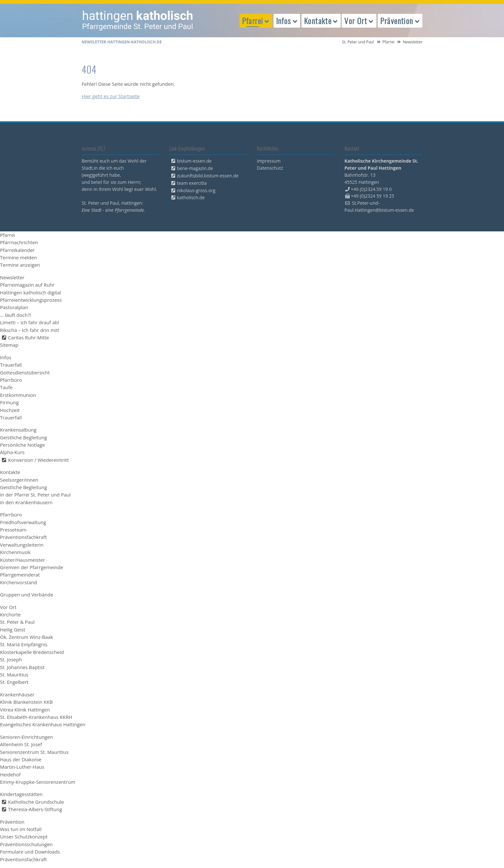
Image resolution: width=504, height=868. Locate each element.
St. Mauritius (14, 675)
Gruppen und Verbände (27, 595)
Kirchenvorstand (18, 582)
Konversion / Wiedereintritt (38, 460)
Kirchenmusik (15, 552)
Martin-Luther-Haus (22, 767)
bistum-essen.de (194, 161)
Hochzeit (10, 410)
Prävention (12, 822)
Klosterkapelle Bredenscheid (32, 652)
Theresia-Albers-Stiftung (35, 809)
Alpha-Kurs (12, 452)
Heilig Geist (13, 630)
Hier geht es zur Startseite (111, 96)
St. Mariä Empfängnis (24, 644)
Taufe (6, 387)
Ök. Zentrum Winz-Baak (27, 637)
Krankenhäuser (17, 694)
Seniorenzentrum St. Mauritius (34, 752)
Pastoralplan (14, 307)
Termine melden (18, 257)
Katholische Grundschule (36, 802)
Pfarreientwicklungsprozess (31, 300)
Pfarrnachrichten (19, 242)
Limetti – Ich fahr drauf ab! (30, 322)
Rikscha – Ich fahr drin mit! (30, 330)
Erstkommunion (18, 395)
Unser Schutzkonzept (24, 837)
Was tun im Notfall (21, 829)
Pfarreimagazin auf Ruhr (27, 285)
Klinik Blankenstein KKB (26, 702)
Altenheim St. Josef (21, 744)
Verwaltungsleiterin (22, 545)
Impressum (269, 161)
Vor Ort (8, 607)
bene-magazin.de (195, 168)
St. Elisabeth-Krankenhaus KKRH (36, 717)
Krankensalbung (18, 430)
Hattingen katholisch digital (31, 292)
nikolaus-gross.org (196, 190)
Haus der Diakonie (21, 759)
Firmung (9, 402)
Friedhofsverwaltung (23, 522)
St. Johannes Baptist (22, 667)
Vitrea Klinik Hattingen (25, 710)
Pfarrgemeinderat (20, 575)
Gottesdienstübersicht (25, 372)
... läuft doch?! (15, 315)
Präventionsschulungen (26, 844)
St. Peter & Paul (17, 622)
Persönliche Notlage (22, 445)
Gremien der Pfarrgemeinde (32, 567)
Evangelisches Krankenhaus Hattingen (43, 724)
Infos (6, 357)
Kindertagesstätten (21, 794)
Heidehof (10, 774)
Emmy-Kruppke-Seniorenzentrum (38, 782)
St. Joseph (11, 659)
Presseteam (13, 530)
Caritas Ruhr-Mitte (28, 337)
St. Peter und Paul (358, 42)
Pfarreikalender (17, 250)
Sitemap (9, 345)
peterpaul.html (138, 21)
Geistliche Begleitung (23, 437)
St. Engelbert (14, 682)
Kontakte (10, 472)
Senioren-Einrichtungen (26, 737)
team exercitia (192, 183)
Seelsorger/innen (19, 480)
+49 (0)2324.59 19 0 (371, 189)
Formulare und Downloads (30, 852)
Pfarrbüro (11, 380)
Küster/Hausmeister (22, 560)
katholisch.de (191, 197)
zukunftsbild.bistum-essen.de (208, 176)
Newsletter (12, 277)
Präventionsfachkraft (23, 537)
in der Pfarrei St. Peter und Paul (35, 495)
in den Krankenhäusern (26, 502)
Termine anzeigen (20, 265)
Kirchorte (10, 614)
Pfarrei (389, 42)
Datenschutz (270, 168)
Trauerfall (11, 365)
